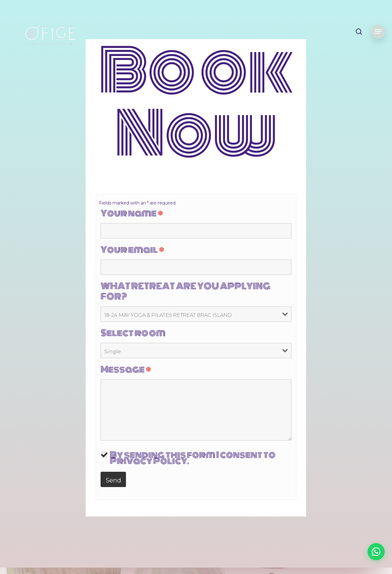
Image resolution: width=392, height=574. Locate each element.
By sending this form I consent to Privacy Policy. (193, 458)
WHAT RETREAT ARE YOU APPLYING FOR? (185, 291)
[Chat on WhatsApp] (376, 552)
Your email (133, 250)
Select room (133, 333)
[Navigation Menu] (378, 32)
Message (126, 370)
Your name (132, 213)
